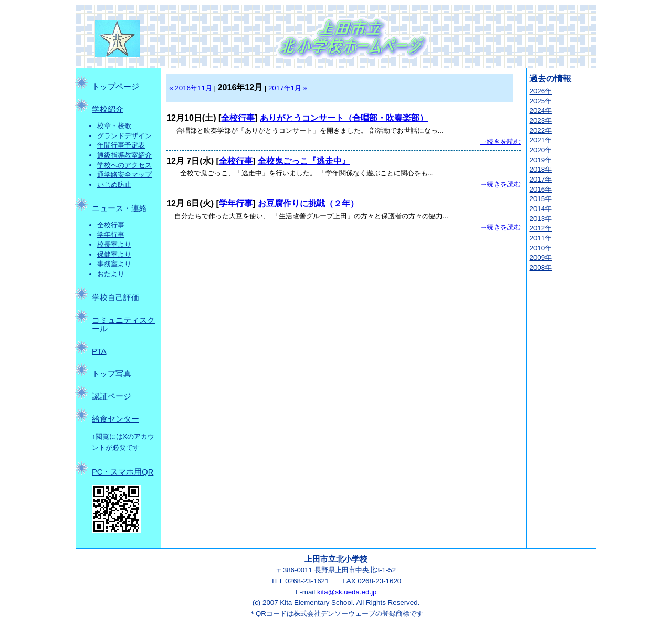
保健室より (114, 254)
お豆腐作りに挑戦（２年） (308, 203)
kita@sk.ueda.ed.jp (347, 592)
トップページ (115, 87)
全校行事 (111, 225)
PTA (99, 351)
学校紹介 (108, 109)
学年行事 (111, 234)
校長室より (114, 244)
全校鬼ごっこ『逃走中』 (304, 161)
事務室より (114, 264)
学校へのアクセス (124, 165)
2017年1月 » (288, 88)
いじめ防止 (114, 185)
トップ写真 (112, 374)
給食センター (115, 419)
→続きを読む (500, 141)
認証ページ (112, 396)
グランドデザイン (124, 136)
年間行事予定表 (121, 145)
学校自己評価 (115, 298)
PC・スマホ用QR (123, 472)
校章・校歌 (114, 126)
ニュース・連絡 (119, 208)
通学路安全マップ (124, 175)
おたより (111, 274)
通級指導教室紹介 (124, 155)
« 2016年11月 (191, 88)
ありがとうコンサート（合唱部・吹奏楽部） (344, 118)
